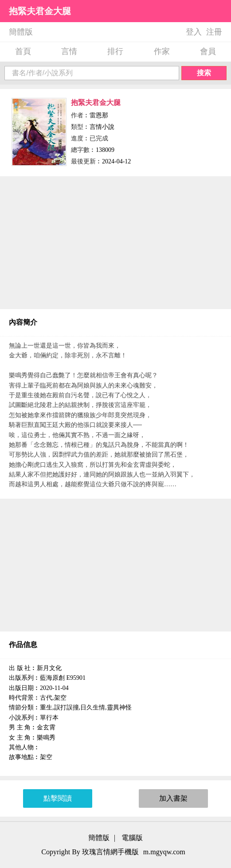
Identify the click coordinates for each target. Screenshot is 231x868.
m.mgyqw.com (164, 852)
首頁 (23, 51)
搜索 (204, 73)
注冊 (214, 32)
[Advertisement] (115, 243)
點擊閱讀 (58, 798)
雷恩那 (99, 115)
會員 (208, 51)
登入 (194, 32)
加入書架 (173, 798)
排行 (115, 51)
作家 (162, 51)
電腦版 (132, 838)
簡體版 (21, 32)
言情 (69, 51)
